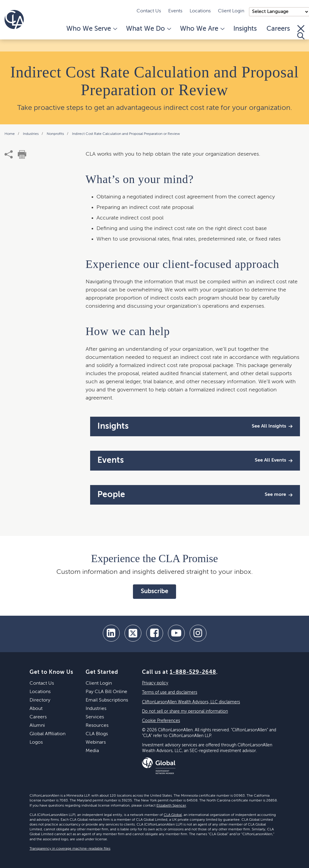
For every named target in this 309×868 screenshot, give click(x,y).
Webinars (96, 742)
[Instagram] (198, 633)
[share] (9, 154)
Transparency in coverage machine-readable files (70, 849)
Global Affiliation (47, 734)
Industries (31, 134)
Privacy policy (155, 683)
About (36, 709)
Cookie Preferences (161, 721)
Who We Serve (91, 29)
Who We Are (202, 29)
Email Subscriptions (107, 700)
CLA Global (173, 815)
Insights (245, 29)
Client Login (231, 11)
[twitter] (133, 633)
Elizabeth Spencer (171, 806)
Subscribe (154, 592)
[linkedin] (111, 633)
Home (10, 134)
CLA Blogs (97, 734)
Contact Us (149, 11)
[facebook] (155, 633)
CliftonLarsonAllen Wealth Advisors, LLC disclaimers (191, 702)
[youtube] (176, 633)
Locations (200, 11)
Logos (36, 742)
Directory (40, 700)
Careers (278, 29)
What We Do (148, 29)
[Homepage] (14, 20)
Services (95, 717)
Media (92, 751)
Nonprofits (56, 134)
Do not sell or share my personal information (185, 711)
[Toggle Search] (301, 32)
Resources (97, 726)
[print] (22, 154)
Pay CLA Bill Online (106, 692)
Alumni (37, 726)
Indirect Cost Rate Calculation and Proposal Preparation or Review (126, 134)
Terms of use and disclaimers (170, 692)
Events (175, 11)
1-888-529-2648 (193, 672)
